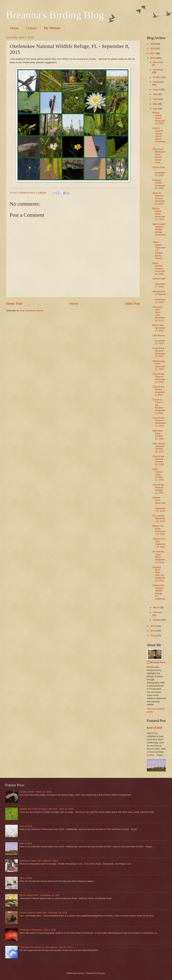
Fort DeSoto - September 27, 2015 (159, 518)
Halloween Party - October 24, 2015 (158, 435)
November (158, 70)
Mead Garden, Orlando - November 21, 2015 (159, 269)
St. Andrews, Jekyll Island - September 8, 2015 (159, 557)
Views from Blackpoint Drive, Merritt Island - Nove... (159, 156)
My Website (52, 28)
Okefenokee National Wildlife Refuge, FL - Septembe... (159, 593)
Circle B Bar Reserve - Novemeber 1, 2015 (159, 422)
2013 (153, 636)
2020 (153, 44)
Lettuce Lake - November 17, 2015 (159, 283)
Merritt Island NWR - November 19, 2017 (40, 895)
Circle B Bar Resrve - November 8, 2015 (159, 391)
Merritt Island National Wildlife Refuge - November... (159, 231)
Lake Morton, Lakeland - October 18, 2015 (159, 448)
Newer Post (14, 304)
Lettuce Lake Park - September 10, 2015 (159, 543)
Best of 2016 (155, 728)
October (157, 77)
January (157, 620)
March (156, 607)
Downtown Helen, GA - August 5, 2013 (39, 861)
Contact (31, 28)
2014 (153, 631)
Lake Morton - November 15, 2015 (159, 339)
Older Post (132, 304)
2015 (153, 626)
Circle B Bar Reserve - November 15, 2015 (159, 352)
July (155, 94)
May (155, 104)
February (157, 612)
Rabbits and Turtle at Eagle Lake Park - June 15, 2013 (46, 809)
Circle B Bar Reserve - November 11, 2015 (159, 378)
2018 (153, 49)
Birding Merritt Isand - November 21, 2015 (159, 214)
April (155, 109)
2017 (153, 53)
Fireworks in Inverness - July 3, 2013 (38, 930)
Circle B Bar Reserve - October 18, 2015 (159, 460)
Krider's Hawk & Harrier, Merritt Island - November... (159, 136)
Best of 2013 (26, 878)
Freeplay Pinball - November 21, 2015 (159, 184)
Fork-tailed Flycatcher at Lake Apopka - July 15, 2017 (46, 947)
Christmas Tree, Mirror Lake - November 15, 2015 (159, 314)
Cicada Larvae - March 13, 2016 (35, 792)
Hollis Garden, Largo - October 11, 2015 (158, 474)
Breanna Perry (158, 662)
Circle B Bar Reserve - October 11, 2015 (159, 489)
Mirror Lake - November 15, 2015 (159, 328)
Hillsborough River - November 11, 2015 (159, 365)
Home (15, 28)
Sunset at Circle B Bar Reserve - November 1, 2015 (159, 406)
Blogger (101, 973)
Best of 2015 (26, 826)
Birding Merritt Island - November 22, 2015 (159, 118)
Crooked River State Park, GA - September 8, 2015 (159, 574)
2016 (153, 58)
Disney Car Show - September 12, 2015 (159, 530)
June (156, 99)
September (158, 82)
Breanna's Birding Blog (55, 15)
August (157, 90)
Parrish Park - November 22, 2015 (159, 171)
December (158, 62)
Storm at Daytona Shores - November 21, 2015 (159, 198)
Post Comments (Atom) (31, 311)
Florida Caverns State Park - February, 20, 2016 (43, 913)
